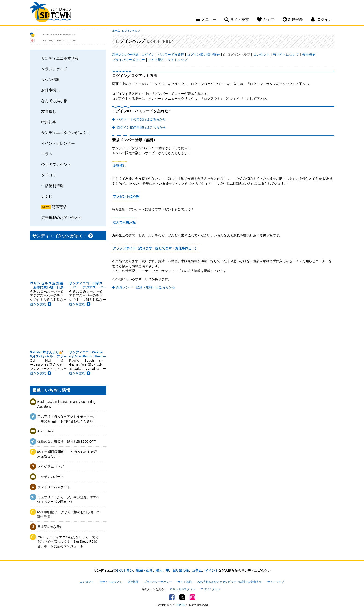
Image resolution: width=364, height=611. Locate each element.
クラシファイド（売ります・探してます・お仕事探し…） (155, 248)
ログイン (148, 55)
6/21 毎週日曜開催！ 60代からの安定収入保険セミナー (67, 454)
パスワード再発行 (171, 55)
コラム (47, 154)
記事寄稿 (59, 207)
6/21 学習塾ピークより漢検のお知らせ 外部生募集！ (69, 514)
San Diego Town (50, 13)
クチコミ (49, 175)
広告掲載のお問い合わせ (62, 217)
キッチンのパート (51, 477)
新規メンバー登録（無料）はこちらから (146, 287)
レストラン (125, 571)
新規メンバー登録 (125, 55)
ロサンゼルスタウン (183, 589)
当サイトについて (286, 55)
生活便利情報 (52, 186)
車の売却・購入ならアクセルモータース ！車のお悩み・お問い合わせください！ (67, 419)
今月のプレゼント (56, 164)
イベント (212, 571)
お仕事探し (51, 90)
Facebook (172, 597)
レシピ (47, 196)
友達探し (49, 111)
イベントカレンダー (58, 143)
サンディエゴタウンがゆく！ (66, 133)
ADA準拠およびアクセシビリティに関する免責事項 (229, 582)
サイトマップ (177, 60)
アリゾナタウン (210, 589)
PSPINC (180, 605)
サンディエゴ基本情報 (60, 58)
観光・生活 (144, 571)
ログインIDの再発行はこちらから (141, 127)
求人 (159, 571)
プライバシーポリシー (129, 60)
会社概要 (309, 55)
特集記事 (49, 122)
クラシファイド (54, 69)
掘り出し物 (180, 571)
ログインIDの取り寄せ (203, 55)
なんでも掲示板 (54, 101)
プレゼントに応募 (126, 196)
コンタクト (261, 55)
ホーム (116, 31)
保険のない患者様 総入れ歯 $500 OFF (67, 442)
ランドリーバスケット (54, 487)
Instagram (192, 597)
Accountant (46, 431)
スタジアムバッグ (51, 467)
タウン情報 (51, 80)
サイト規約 (156, 60)
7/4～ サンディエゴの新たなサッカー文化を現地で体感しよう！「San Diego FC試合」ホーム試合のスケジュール (68, 542)
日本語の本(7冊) (49, 527)
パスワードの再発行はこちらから (141, 119)
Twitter (182, 597)
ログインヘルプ (131, 31)
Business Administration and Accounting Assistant (66, 404)
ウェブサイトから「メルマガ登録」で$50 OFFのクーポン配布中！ (68, 500)
